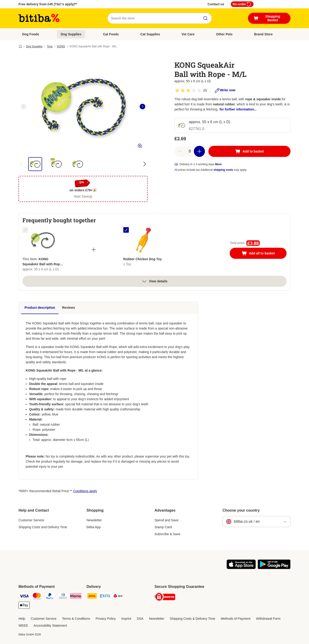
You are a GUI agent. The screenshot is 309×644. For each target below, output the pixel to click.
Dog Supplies (71, 34)
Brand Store (263, 34)
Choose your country (241, 510)
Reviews (68, 308)
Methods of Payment (235, 619)
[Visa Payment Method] (24, 597)
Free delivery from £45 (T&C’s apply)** (48, 4)
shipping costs (223, 170)
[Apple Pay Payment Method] (24, 606)
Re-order (242, 4)
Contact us (216, 4)
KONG (61, 46)
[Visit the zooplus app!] (241, 568)
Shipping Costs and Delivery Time (43, 527)
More (218, 164)
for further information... (238, 109)
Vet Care (188, 34)
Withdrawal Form (268, 619)
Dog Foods (31, 34)
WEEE (23, 626)
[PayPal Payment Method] (50, 597)
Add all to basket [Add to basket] (263, 254)
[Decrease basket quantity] (180, 151)
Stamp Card (163, 527)
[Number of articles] (190, 151)
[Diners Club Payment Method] (63, 597)
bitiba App (94, 527)
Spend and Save (167, 520)
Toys (50, 46)
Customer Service (31, 520)
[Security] (165, 598)
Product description (40, 308)
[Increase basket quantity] (199, 151)
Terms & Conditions (76, 619)
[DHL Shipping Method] (92, 597)
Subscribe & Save (167, 534)
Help (22, 619)
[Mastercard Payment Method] (37, 597)
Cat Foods (111, 34)
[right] (142, 107)
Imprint (126, 619)
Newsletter (94, 520)
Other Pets (224, 34)
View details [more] (154, 281)
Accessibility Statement (50, 626)
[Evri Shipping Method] (105, 597)
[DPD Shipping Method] (118, 597)
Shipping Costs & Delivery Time (192, 619)
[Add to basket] (249, 151)
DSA (140, 619)
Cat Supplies (150, 34)
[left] (24, 107)
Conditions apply (85, 491)
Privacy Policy (106, 619)
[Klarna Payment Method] (76, 597)
